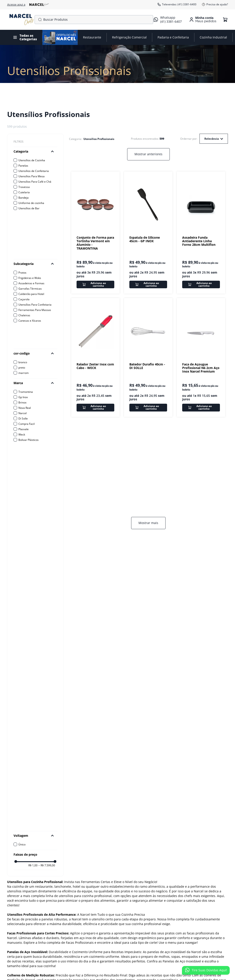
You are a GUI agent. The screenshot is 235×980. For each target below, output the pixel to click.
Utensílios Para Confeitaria (35, 305)
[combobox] (94, 20)
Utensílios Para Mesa (32, 176)
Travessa (24, 187)
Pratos (22, 273)
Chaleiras (24, 315)
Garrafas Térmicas (30, 289)
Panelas (23, 166)
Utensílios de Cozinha (32, 160)
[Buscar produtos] (39, 20)
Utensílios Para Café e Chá (35, 182)
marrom (24, 373)
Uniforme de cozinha (31, 203)
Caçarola (24, 299)
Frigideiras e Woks (30, 278)
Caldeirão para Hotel (31, 294)
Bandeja (24, 198)
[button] (35, 151)
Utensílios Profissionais (99, 139)
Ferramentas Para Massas (35, 310)
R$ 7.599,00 (47, 590)
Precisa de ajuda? (215, 4)
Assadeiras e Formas (31, 283)
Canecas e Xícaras (30, 321)
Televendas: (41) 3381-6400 (177, 4)
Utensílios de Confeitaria (34, 171)
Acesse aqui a (28, 5)
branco (23, 362)
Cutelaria (24, 192)
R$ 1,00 (33, 590)
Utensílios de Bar (29, 208)
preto (22, 368)
